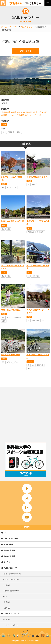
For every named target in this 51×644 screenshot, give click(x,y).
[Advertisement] (26, 414)
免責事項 (7, 585)
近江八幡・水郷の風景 (10, 355)
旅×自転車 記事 (9, 550)
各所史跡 (40, 232)
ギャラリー (8, 562)
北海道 (30, 362)
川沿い (9, 318)
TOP (5, 533)
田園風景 (11, 132)
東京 (4, 225)
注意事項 (7, 602)
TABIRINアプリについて (13, 614)
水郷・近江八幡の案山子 (11, 310)
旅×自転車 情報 (9, 556)
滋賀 (29, 228)
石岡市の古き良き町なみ (37, 177)
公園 (8, 229)
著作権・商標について (12, 591)
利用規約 (7, 619)
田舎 (19, 132)
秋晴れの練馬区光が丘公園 (12, 221)
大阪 (4, 273)
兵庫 (4, 125)
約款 (6, 597)
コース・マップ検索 (11, 539)
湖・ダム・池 (12, 188)
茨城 (29, 181)
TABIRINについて (10, 568)
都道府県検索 (9, 544)
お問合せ (7, 608)
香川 (29, 273)
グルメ (44, 320)
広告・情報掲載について (13, 574)
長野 (4, 184)
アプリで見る (26, 51)
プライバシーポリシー (12, 579)
